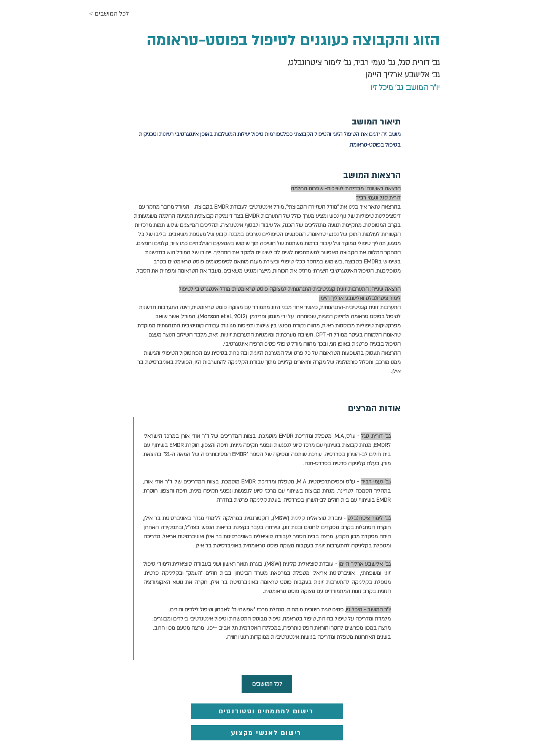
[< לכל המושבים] (116, 14)
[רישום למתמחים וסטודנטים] (267, 711)
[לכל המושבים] (267, 684)
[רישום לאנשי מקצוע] (267, 733)
